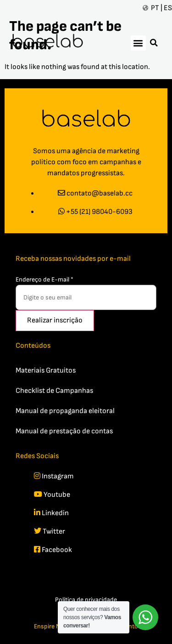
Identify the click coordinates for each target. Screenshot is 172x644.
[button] (138, 43)
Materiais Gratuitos (46, 371)
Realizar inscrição (55, 320)
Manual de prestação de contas (64, 431)
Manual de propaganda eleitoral (65, 411)
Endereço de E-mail (44, 279)
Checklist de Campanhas (54, 391)
